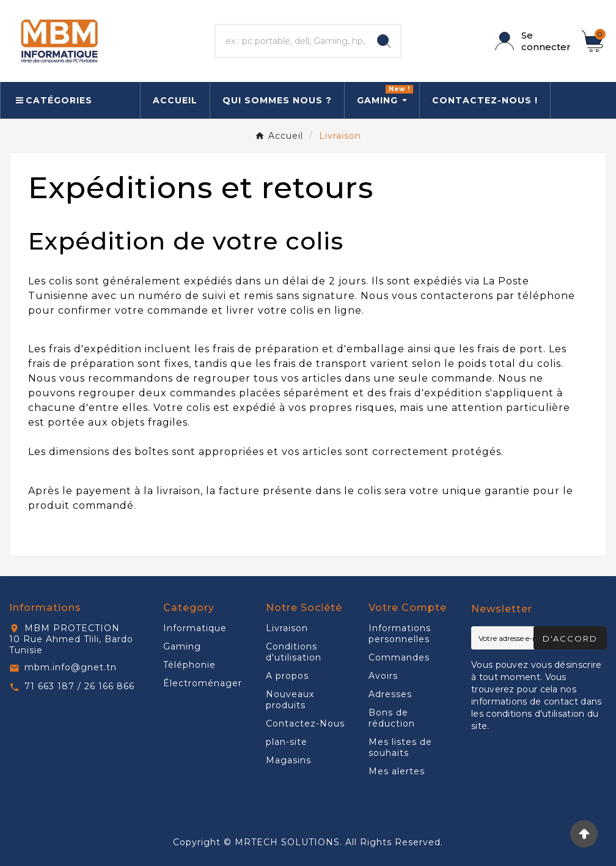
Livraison (287, 628)
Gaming (182, 646)
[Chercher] (291, 41)
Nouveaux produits (290, 700)
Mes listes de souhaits (400, 747)
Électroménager (203, 683)
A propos (287, 676)
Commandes (399, 657)
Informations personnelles (400, 634)
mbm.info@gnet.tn (71, 667)
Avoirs (383, 676)
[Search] (384, 41)
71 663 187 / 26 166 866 (79, 686)
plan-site (287, 742)
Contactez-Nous (305, 724)
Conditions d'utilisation (294, 652)
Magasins (288, 760)
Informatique (195, 628)
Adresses (390, 694)
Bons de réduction (392, 718)
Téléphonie (189, 665)
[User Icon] (531, 41)
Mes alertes (397, 771)
